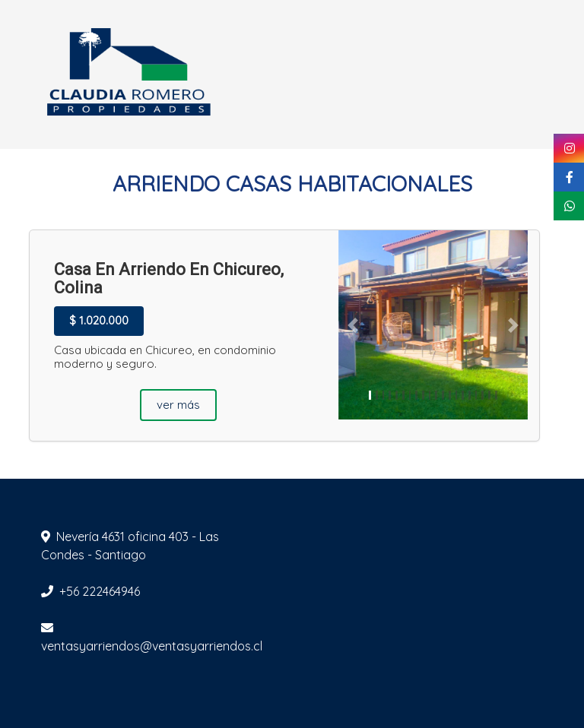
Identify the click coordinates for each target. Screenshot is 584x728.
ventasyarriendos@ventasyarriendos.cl (152, 646)
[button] (352, 325)
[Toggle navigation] (544, 74)
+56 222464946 (100, 591)
